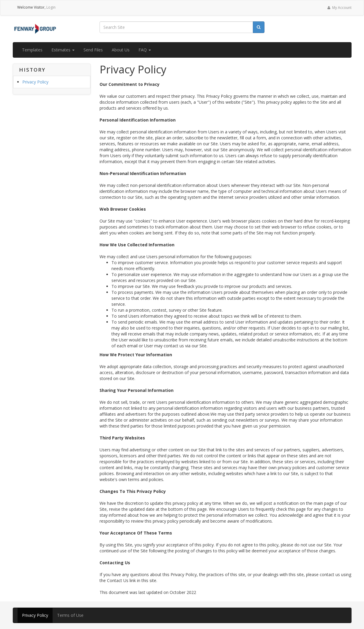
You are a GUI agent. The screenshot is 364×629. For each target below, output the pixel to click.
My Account (339, 8)
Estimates (63, 50)
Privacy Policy (35, 82)
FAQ (145, 50)
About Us (121, 50)
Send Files (93, 50)
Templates (32, 50)
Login (51, 7)
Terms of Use (70, 615)
